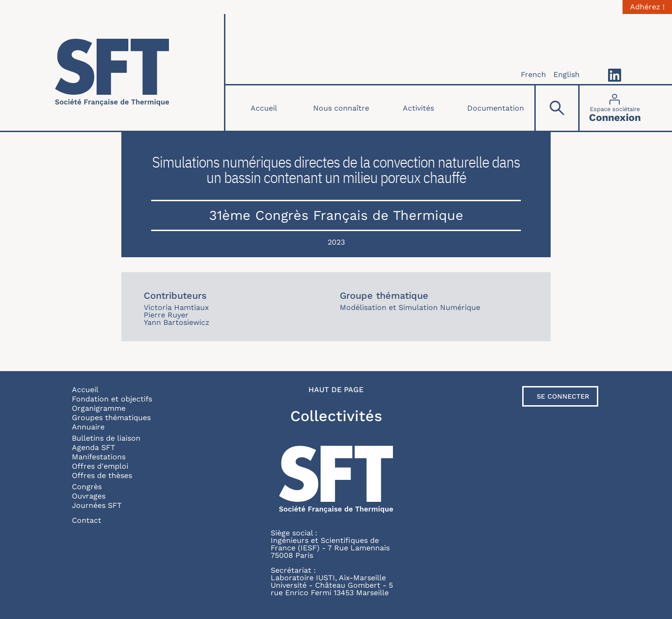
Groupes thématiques (111, 418)
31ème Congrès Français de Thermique (336, 215)
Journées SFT (97, 505)
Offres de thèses (102, 475)
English (567, 74)
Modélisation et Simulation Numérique (410, 307)
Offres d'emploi (100, 466)
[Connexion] (615, 108)
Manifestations (99, 457)
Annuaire (88, 427)
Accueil (264, 108)
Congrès (87, 487)
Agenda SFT (94, 447)
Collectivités (336, 416)
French (533, 74)
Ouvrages (89, 496)
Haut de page (336, 390)
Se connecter (563, 396)
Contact (87, 520)
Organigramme (99, 408)
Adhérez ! (647, 7)
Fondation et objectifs (112, 399)
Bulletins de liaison (106, 438)
